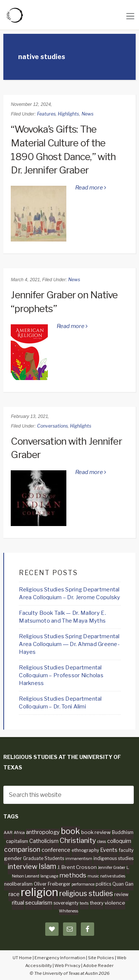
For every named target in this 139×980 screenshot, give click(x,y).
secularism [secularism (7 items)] (39, 903)
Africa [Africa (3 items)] (19, 833)
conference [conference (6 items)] (56, 850)
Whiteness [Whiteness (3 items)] (69, 911)
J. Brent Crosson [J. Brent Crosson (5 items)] (77, 867)
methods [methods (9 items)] (73, 875)
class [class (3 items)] (102, 842)
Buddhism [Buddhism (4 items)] (123, 832)
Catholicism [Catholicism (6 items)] (44, 841)
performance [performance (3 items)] (83, 884)
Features (46, 114)
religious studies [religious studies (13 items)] (86, 893)
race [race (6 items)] (14, 894)
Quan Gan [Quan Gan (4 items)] (123, 884)
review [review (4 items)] (121, 894)
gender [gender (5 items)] (13, 858)
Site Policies (101, 958)
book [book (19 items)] (70, 831)
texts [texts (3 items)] (84, 903)
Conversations (52, 426)
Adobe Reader (98, 966)
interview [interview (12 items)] (23, 867)
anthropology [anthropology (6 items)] (43, 832)
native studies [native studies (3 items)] (113, 876)
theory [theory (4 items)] (97, 903)
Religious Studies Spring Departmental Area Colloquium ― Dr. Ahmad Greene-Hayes (69, 644)
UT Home (22, 958)
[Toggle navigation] (130, 16)
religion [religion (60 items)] (39, 892)
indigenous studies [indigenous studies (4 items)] (113, 858)
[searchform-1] (68, 795)
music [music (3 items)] (93, 876)
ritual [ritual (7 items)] (18, 903)
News (87, 114)
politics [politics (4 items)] (103, 884)
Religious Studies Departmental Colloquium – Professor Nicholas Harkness (61, 675)
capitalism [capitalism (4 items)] (17, 841)
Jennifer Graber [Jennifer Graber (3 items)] (112, 868)
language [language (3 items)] (49, 876)
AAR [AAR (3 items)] (8, 833)
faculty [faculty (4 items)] (126, 850)
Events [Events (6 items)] (109, 850)
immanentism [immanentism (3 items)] (79, 859)
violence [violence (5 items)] (115, 903)
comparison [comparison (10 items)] (22, 849)
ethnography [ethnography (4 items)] (85, 850)
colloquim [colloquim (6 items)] (119, 841)
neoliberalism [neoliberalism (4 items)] (18, 884)
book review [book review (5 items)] (96, 832)
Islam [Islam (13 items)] (47, 866)
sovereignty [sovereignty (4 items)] (66, 903)
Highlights (68, 114)
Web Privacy (67, 966)
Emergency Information (60, 958)
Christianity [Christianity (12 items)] (78, 841)
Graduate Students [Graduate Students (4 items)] (44, 858)
